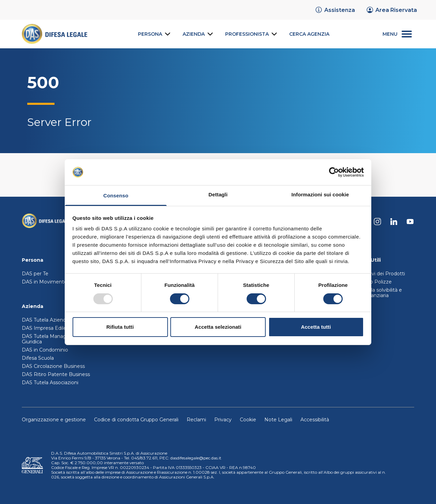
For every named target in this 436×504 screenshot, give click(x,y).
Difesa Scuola (38, 358)
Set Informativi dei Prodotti (372, 274)
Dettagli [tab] (218, 194)
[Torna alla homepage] (46, 222)
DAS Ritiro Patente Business (56, 374)
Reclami (196, 420)
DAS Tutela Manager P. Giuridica (50, 339)
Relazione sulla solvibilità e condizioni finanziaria (371, 293)
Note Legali (278, 420)
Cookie (248, 420)
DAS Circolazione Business (53, 366)
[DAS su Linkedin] (394, 222)
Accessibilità (315, 420)
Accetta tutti (316, 327)
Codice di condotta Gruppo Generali (136, 420)
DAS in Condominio (45, 350)
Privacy (223, 420)
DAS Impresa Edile (44, 328)
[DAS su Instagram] (377, 222)
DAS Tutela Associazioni (50, 383)
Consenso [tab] (116, 196)
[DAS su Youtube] (410, 222)
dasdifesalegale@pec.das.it (196, 458)
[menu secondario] (397, 34)
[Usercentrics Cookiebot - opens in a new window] (334, 172)
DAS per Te (35, 274)
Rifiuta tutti (120, 327)
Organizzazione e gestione (54, 420)
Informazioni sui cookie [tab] (320, 194)
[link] (335, 10)
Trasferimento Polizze (366, 282)
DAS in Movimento (44, 282)
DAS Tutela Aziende (45, 320)
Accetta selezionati (218, 327)
